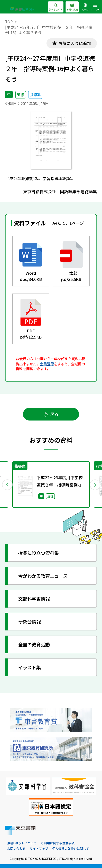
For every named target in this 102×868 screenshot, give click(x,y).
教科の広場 (72, 7)
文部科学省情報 (34, 599)
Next (95, 484)
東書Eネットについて (22, 843)
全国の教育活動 (34, 644)
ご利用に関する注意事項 (58, 843)
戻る (51, 414)
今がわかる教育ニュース (43, 576)
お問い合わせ (16, 848)
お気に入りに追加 (75, 43)
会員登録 (47, 364)
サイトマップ (39, 848)
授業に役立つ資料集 (39, 553)
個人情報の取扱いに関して (71, 848)
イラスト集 (29, 667)
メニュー (95, 7)
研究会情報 (29, 621)
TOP (9, 22)
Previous (7, 484)
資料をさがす (56, 7)
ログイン (85, 7)
